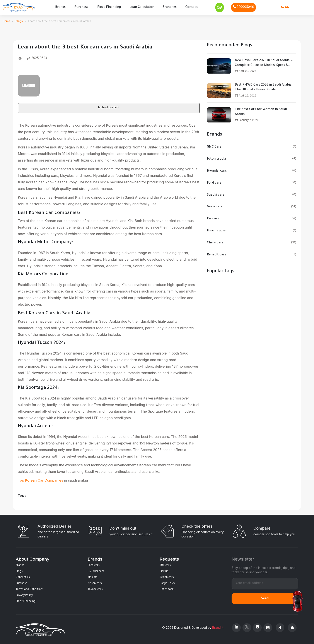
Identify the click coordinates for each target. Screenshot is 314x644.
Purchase (81, 7)
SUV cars (165, 565)
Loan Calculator (142, 7)
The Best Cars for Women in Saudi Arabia (261, 111)
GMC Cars (214, 146)
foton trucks (217, 158)
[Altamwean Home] (19, 7)
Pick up (164, 571)
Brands (60, 7)
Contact (192, 7)
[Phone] (243, 7)
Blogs (19, 20)
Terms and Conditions (30, 589)
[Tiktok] (280, 627)
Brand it (218, 627)
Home (6, 20)
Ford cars (214, 182)
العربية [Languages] (285, 7)
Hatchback (167, 589)
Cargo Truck (167, 583)
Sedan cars (167, 577)
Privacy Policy (24, 595)
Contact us (23, 577)
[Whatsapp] (220, 7)
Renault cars (217, 254)
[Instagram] (257, 627)
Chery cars (215, 242)
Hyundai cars (217, 170)
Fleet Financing (109, 7)
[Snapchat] (292, 627)
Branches (170, 7)
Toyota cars (95, 589)
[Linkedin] (236, 627)
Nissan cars (95, 583)
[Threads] (268, 627)
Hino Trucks (216, 230)
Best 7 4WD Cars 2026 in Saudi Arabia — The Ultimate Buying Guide (265, 87)
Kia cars (213, 218)
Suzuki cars (216, 194)
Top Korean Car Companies (40, 480)
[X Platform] (247, 627)
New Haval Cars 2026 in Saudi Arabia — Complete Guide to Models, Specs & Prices (264, 63)
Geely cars (215, 206)
